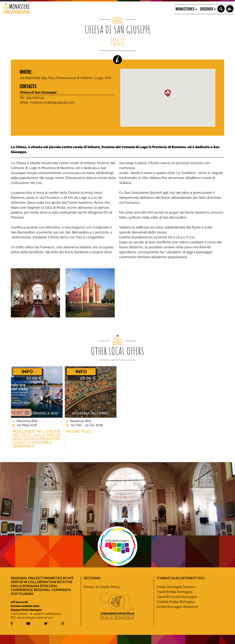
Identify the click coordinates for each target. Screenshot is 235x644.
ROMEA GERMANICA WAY (37, 413)
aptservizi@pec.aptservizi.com (35, 618)
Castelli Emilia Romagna (176, 602)
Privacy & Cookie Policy (102, 587)
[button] (221, 9)
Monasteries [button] (186, 9)
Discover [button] (208, 9)
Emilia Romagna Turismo (176, 587)
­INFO (27, 372)
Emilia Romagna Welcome (177, 607)
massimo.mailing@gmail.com (52, 102)
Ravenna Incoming (91, 413)
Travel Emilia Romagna (175, 592)
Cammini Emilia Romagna (177, 597)
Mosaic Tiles (79, 431)
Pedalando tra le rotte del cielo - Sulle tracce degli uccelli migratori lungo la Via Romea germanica (37, 439)
